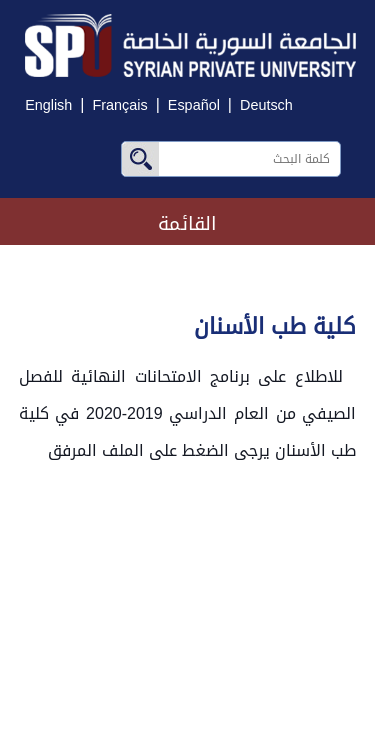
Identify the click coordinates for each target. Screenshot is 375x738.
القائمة (187, 223)
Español (194, 105)
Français (119, 105)
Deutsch (266, 105)
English (48, 105)
